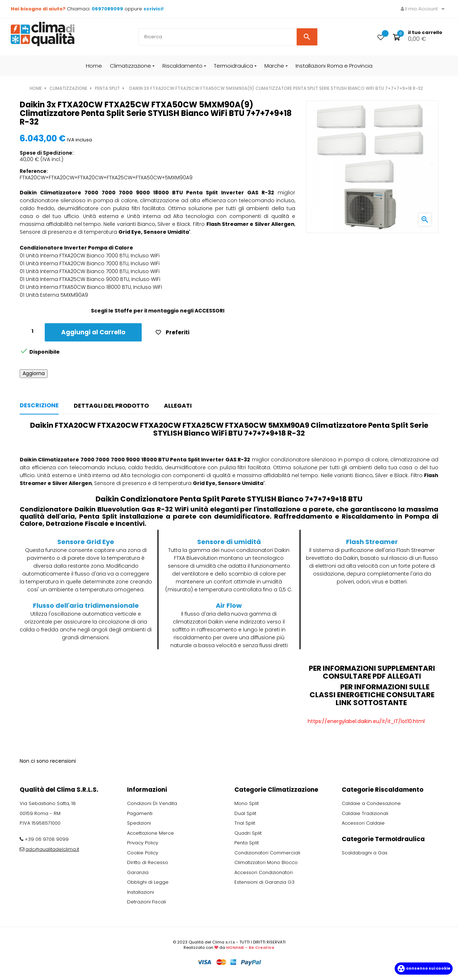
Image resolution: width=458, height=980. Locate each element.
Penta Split (247, 843)
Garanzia (138, 872)
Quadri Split (248, 833)
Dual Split (245, 813)
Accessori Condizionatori (264, 872)
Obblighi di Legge (148, 882)
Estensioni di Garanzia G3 (264, 882)
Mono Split (247, 803)
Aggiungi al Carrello (93, 332)
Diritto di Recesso (148, 862)
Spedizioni (139, 823)
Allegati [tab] (178, 406)
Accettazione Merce (150, 833)
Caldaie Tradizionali (365, 813)
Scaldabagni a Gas (365, 853)
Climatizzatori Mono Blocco (266, 862)
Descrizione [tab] (39, 405)
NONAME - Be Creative (250, 947)
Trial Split (245, 823)
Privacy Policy (143, 843)
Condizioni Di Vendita (152, 803)
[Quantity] (32, 331)
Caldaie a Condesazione (371, 803)
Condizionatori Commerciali (267, 853)
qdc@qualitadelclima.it (52, 849)
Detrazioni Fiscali (147, 902)
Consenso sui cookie (424, 968)
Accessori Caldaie (363, 823)
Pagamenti (140, 813)
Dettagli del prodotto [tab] (111, 406)
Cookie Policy (143, 853)
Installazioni (140, 892)
